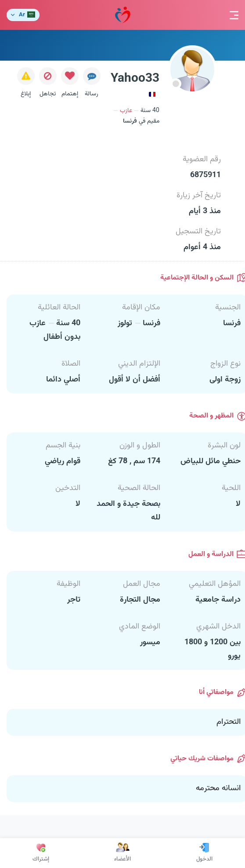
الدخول (204, 853)
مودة (123, 15)
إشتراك (41, 853)
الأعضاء (122, 853)
